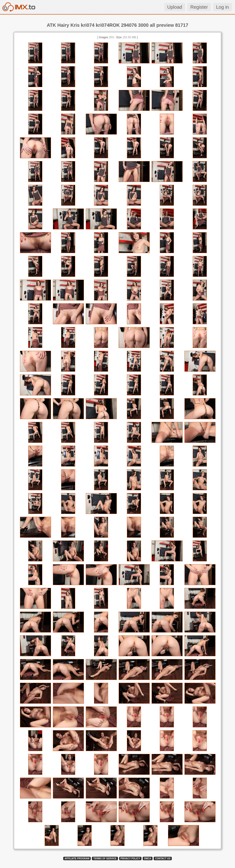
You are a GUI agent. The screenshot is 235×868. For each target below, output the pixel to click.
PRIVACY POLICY (130, 858)
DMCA (148, 858)
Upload (175, 7)
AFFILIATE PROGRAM (77, 858)
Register (199, 7)
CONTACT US (163, 858)
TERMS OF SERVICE (105, 858)
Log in (223, 7)
